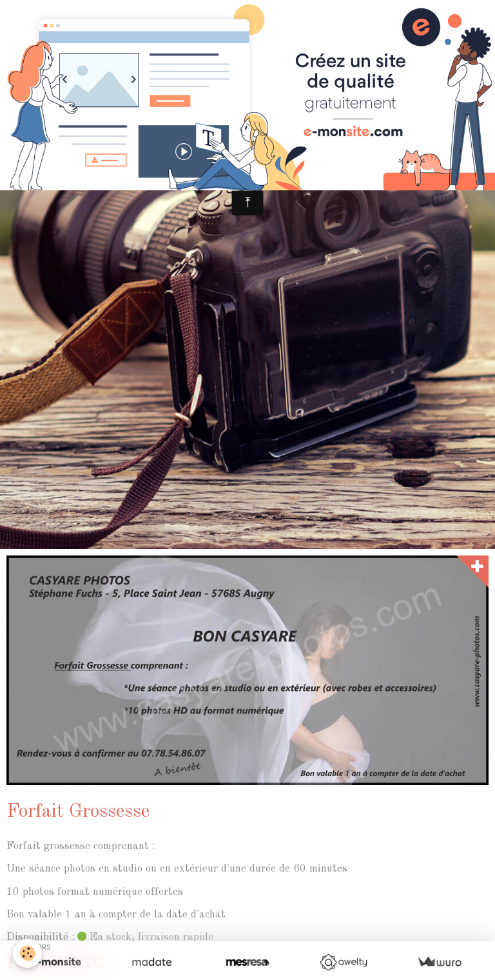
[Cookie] (27, 953)
